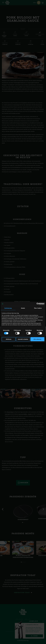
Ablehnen (9, 339)
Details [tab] (23, 308)
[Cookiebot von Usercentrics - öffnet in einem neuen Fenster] (38, 304)
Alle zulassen (37, 339)
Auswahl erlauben (23, 339)
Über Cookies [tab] (38, 308)
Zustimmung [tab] (8, 308)
